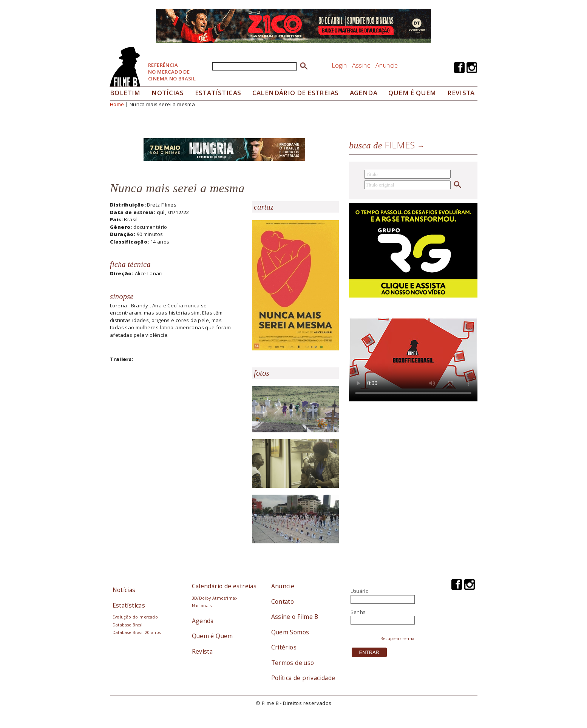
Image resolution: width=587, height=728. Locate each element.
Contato (283, 602)
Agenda (364, 93)
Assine (361, 65)
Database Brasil (128, 625)
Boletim (125, 93)
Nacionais (202, 606)
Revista (461, 93)
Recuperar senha (398, 639)
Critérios (284, 647)
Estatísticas (218, 93)
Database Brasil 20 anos (137, 632)
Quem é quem (412, 93)
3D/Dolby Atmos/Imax (215, 598)
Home (117, 104)
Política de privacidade (303, 678)
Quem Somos (290, 632)
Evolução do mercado (135, 617)
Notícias (168, 93)
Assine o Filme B (295, 617)
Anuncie (387, 65)
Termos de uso (293, 663)
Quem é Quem (212, 636)
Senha (358, 612)
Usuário (360, 591)
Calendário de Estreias (296, 93)
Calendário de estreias (224, 586)
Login (339, 65)
